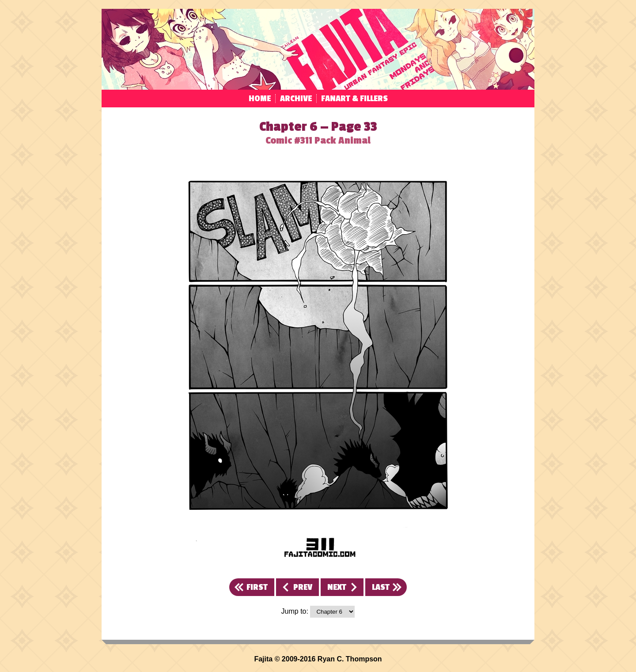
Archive (296, 99)
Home (260, 99)
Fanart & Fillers (354, 99)
